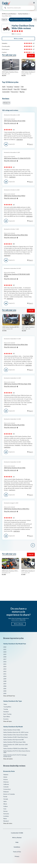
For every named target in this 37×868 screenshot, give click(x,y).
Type (4, 20)
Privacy (17, 856)
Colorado (6, 787)
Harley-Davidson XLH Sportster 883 (14, 740)
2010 (5, 676)
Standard (6, 712)
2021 (5, 649)
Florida (5, 797)
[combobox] (18, 8)
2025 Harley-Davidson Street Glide (15, 469)
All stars (6, 103)
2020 (5, 652)
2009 (5, 679)
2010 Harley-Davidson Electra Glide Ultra (17, 510)
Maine (5, 819)
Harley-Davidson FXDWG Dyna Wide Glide (15, 748)
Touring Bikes (7, 707)
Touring (6, 709)
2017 (5, 659)
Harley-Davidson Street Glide (12, 730)
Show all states (8, 823)
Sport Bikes (7, 716)
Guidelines (17, 847)
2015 (5, 664)
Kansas (5, 811)
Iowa (5, 809)
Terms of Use (17, 852)
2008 (5, 681)
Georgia (6, 799)
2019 (5, 654)
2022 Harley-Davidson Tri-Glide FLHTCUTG (17, 160)
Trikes (5, 704)
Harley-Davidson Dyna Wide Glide (20, 20)
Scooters (6, 719)
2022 (5, 647)
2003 (5, 693)
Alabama (6, 775)
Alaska (5, 777)
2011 (5, 674)
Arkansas (6, 782)
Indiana (5, 806)
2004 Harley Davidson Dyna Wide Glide (16, 236)
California (6, 784)
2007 (5, 684)
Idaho (5, 801)
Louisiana (6, 816)
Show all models (8, 759)
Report (31, 144)
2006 (5, 686)
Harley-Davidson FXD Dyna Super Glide (14, 742)
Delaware (6, 792)
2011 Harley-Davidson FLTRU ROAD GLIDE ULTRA (17, 277)
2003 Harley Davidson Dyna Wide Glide (16, 346)
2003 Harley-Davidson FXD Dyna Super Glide (18, 385)
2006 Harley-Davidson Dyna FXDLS (15, 197)
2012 (5, 671)
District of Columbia (9, 794)
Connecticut (7, 789)
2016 (5, 662)
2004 (5, 691)
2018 (5, 657)
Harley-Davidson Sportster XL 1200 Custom (16, 732)
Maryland (6, 821)
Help (17, 842)
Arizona (6, 779)
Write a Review (19, 624)
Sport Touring (7, 714)
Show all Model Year (9, 696)
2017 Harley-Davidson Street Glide (15, 122)
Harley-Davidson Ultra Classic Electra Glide (16, 735)
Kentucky (6, 814)
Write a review (18, 39)
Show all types (8, 721)
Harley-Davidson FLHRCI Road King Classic (16, 737)
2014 (5, 667)
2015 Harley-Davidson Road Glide (14, 426)
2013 (5, 669)
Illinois (5, 804)
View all (31, 56)
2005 (5, 689)
